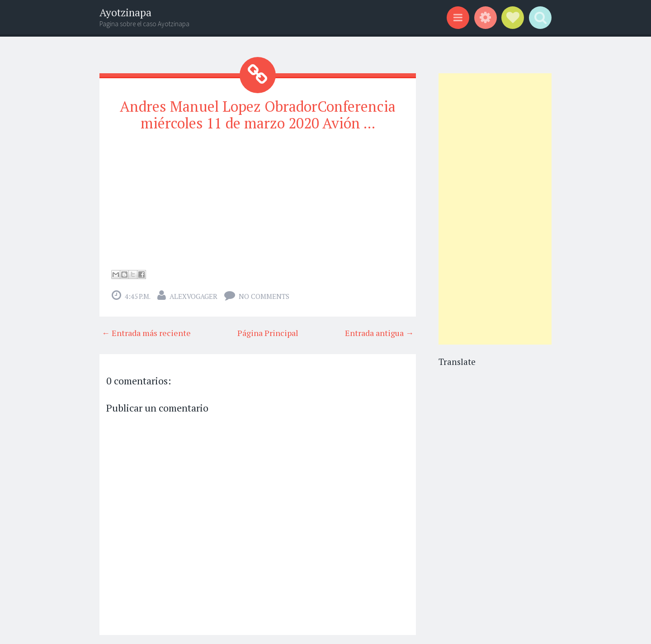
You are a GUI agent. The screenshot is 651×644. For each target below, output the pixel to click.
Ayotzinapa (125, 12)
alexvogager (193, 296)
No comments (264, 296)
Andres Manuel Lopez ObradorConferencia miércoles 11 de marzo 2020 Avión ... (258, 115)
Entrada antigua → (379, 333)
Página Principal (268, 333)
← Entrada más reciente (146, 333)
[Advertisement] (495, 209)
